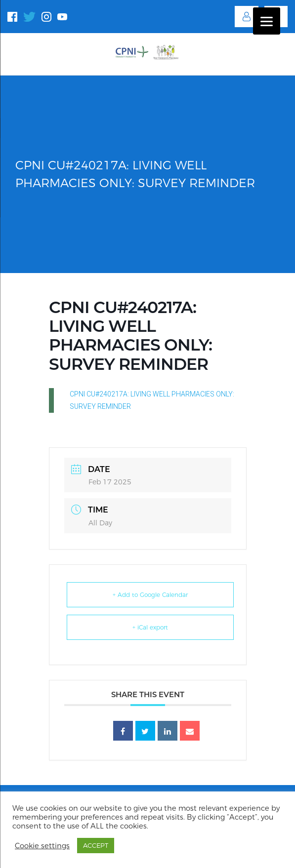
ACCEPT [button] (96, 845)
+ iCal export (150, 627)
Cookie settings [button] (42, 846)
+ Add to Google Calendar (150, 595)
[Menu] (267, 21)
